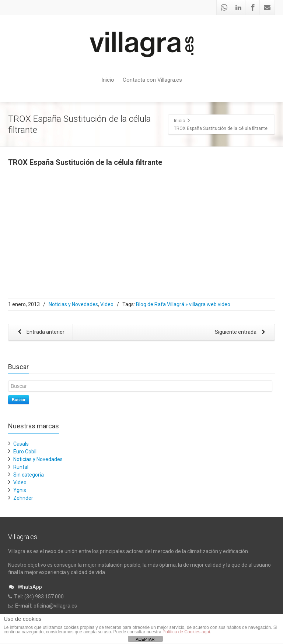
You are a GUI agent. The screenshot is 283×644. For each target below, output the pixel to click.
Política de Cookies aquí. (187, 632)
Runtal (21, 467)
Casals (21, 444)
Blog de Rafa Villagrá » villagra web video (183, 304)
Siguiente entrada (241, 332)
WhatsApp (25, 587)
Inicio (108, 80)
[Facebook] (253, 7)
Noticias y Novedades (73, 304)
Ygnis (20, 490)
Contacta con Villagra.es (152, 80)
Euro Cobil (25, 452)
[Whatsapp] (224, 7)
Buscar (19, 400)
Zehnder (23, 498)
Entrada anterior (40, 332)
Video (107, 304)
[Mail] (267, 7)
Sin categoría (29, 475)
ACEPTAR (145, 639)
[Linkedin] (238, 7)
